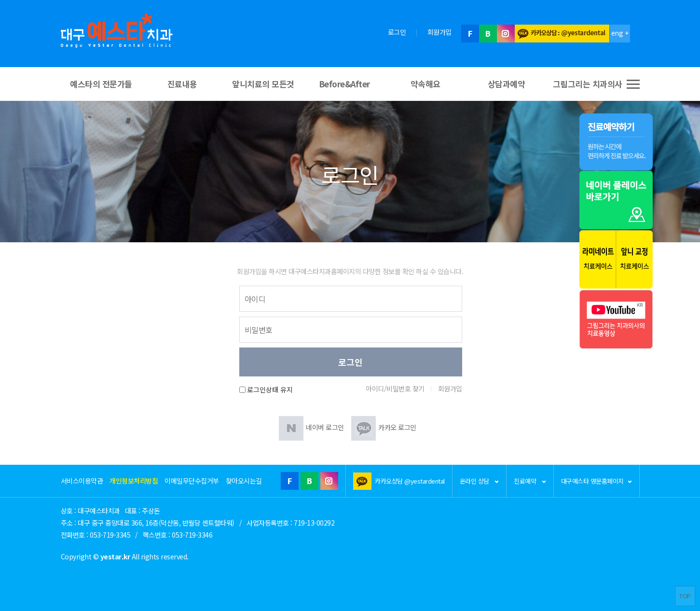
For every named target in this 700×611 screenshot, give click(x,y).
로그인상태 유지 (270, 390)
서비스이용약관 (82, 481)
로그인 (397, 32)
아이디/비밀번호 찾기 (395, 389)
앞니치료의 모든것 (263, 84)
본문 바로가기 (0, 0)
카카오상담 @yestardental (410, 481)
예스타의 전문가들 (101, 84)
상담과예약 (507, 84)
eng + (620, 33)
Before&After (344, 84)
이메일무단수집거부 (192, 481)
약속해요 (425, 84)
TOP (685, 596)
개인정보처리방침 (134, 481)
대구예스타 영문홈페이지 (597, 481)
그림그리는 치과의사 (588, 84)
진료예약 (530, 481)
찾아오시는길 (244, 481)
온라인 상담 (480, 481)
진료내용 (182, 84)
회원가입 (439, 32)
